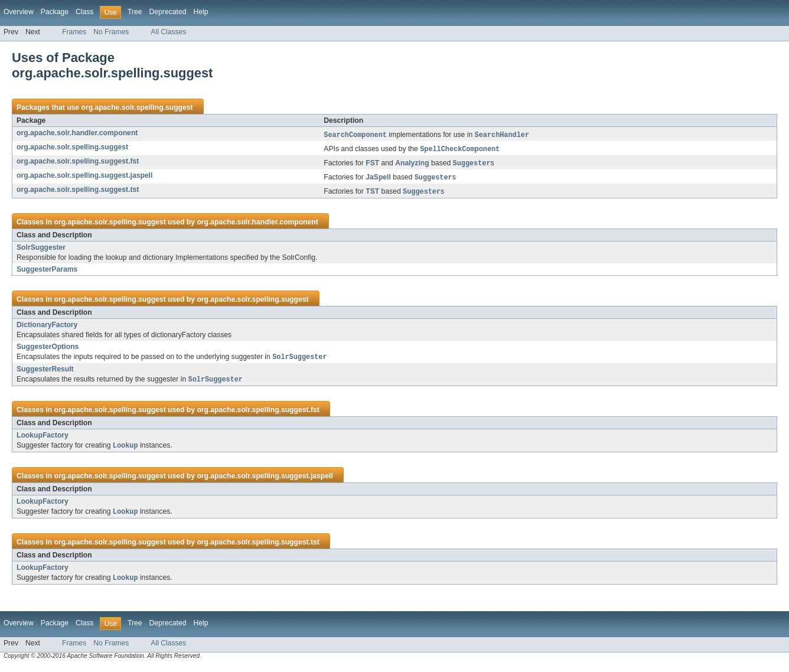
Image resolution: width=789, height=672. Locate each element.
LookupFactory (43, 439)
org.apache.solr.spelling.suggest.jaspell (84, 177)
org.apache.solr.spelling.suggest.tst (78, 192)
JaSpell (378, 180)
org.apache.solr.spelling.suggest (137, 107)
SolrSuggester (41, 250)
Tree (135, 12)
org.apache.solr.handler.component (77, 133)
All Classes (168, 32)
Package (55, 12)
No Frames (111, 32)
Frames (74, 32)
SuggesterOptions (48, 350)
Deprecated (168, 12)
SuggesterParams (47, 272)
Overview (19, 12)
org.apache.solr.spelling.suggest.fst (78, 162)
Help (200, 12)
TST (372, 195)
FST (372, 165)
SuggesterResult (45, 373)
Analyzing (412, 165)
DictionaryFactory (47, 328)
